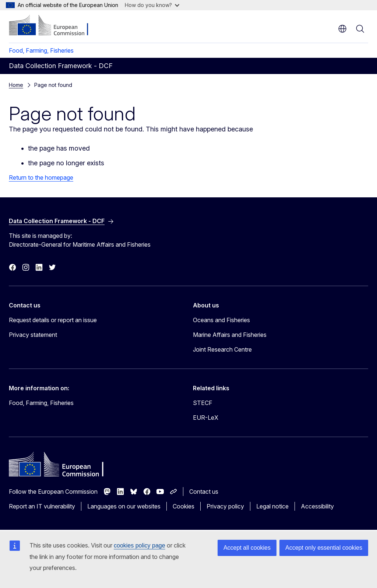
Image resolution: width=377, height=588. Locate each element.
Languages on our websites (124, 506)
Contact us (204, 492)
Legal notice (272, 506)
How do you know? (152, 5)
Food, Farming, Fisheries (41, 50)
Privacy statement (33, 335)
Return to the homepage (41, 177)
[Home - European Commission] (54, 26)
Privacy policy (225, 506)
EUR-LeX (206, 418)
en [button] (342, 29)
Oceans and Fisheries (221, 320)
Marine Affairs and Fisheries (230, 335)
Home (16, 85)
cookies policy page (140, 545)
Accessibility (317, 506)
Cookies (184, 506)
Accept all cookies (247, 548)
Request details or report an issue (53, 320)
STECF (203, 403)
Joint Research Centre (222, 349)
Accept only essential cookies (324, 548)
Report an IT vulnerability (42, 506)
